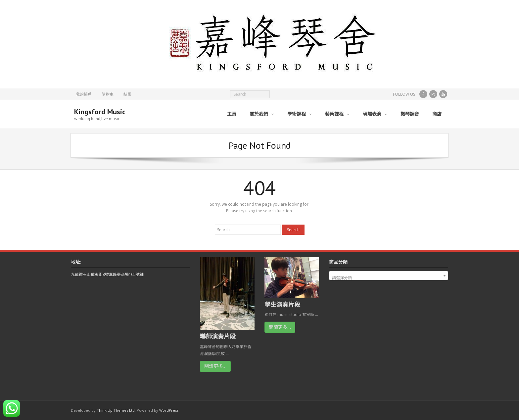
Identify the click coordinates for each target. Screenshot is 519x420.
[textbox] (389, 278)
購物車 (108, 94)
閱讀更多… (215, 366)
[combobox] (389, 276)
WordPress (169, 410)
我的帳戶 (84, 94)
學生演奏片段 (282, 304)
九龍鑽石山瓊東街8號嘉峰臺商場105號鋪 (107, 274)
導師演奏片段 (218, 336)
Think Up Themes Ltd (116, 410)
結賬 (127, 94)
